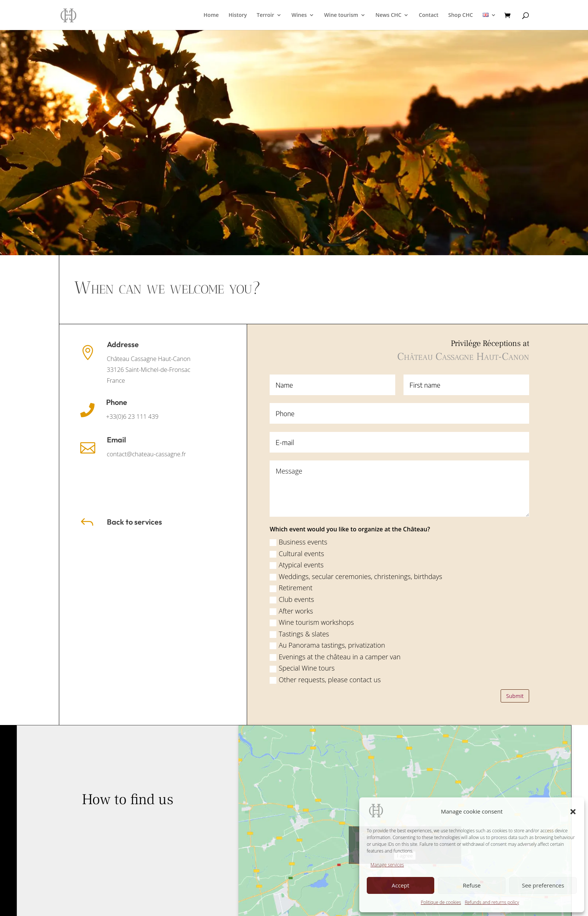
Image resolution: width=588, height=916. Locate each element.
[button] (573, 812)
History (238, 15)
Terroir (266, 15)
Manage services (387, 865)
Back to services (134, 522)
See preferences (543, 885)
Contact (429, 15)
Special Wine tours (547, 668)
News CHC (388, 15)
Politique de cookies (441, 902)
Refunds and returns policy (492, 902)
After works (536, 611)
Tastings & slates (544, 634)
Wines (299, 15)
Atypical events (542, 565)
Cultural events (542, 554)
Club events (537, 599)
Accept (401, 885)
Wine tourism (341, 15)
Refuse (472, 885)
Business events (544, 542)
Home (211, 15)
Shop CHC (460, 15)
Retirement (536, 588)
